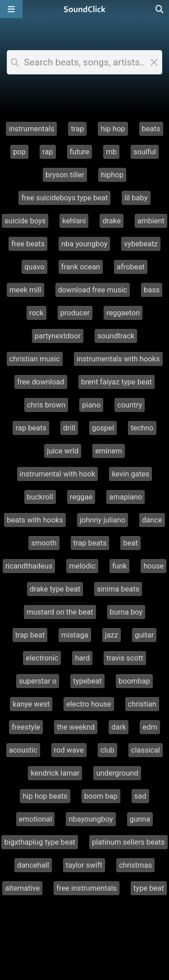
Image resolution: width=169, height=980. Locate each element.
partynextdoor (58, 336)
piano (91, 405)
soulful (145, 152)
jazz (112, 635)
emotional (36, 819)
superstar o (38, 681)
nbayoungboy (91, 819)
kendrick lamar (55, 773)
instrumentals (31, 129)
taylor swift (84, 865)
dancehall (33, 865)
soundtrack (116, 336)
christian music (35, 359)
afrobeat (131, 267)
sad (140, 796)
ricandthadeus (29, 566)
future (80, 152)
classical (146, 750)
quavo (34, 267)
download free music (93, 290)
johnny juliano (103, 520)
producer (75, 313)
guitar (144, 635)
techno (142, 428)
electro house (89, 704)
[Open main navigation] (11, 9)
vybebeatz (141, 244)
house (153, 566)
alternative (22, 888)
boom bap (101, 796)
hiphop (112, 175)
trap (77, 129)
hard (82, 658)
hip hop (113, 129)
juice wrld (63, 451)
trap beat (30, 635)
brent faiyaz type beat (116, 382)
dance (152, 520)
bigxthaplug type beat (40, 842)
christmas (135, 865)
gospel (103, 428)
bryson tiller (65, 175)
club (107, 750)
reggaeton (123, 313)
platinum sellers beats (128, 842)
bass (152, 290)
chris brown (46, 405)
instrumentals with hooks (118, 359)
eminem (109, 451)
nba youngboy (84, 244)
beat (130, 543)
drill (69, 428)
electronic (42, 658)
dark (119, 727)
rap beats (31, 428)
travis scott (125, 658)
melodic (82, 566)
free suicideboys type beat (64, 198)
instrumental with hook (58, 474)
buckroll (40, 497)
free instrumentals (87, 888)
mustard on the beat (60, 612)
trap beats (90, 543)
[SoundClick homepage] (85, 9)
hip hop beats (45, 796)
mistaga (75, 635)
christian (142, 704)
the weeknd (76, 727)
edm (150, 727)
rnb (111, 152)
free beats (28, 244)
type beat (149, 888)
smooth (44, 543)
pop (19, 152)
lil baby (136, 198)
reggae (81, 497)
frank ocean (81, 267)
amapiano (126, 497)
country (130, 405)
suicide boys (25, 221)
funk (119, 566)
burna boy (126, 612)
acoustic (23, 750)
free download (41, 382)
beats (151, 129)
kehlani (74, 221)
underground (117, 773)
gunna (140, 819)
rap (48, 152)
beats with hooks (35, 520)
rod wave (69, 750)
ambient (151, 221)
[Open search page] (160, 9)
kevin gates (130, 474)
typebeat (87, 681)
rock (37, 313)
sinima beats (118, 589)
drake (112, 221)
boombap (134, 681)
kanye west (31, 704)
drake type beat (55, 589)
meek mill (25, 290)
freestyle (26, 727)
